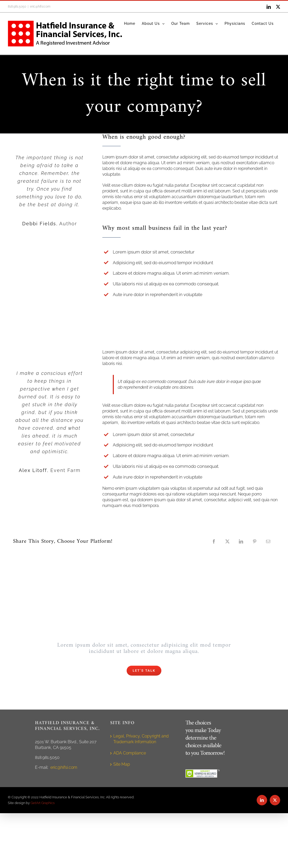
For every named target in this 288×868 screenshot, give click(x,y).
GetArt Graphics (43, 803)
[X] (227, 541)
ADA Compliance (130, 753)
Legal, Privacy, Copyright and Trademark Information (141, 739)
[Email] (268, 541)
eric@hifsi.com (40, 7)
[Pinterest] (255, 541)
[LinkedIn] (241, 541)
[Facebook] (214, 541)
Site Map (122, 764)
